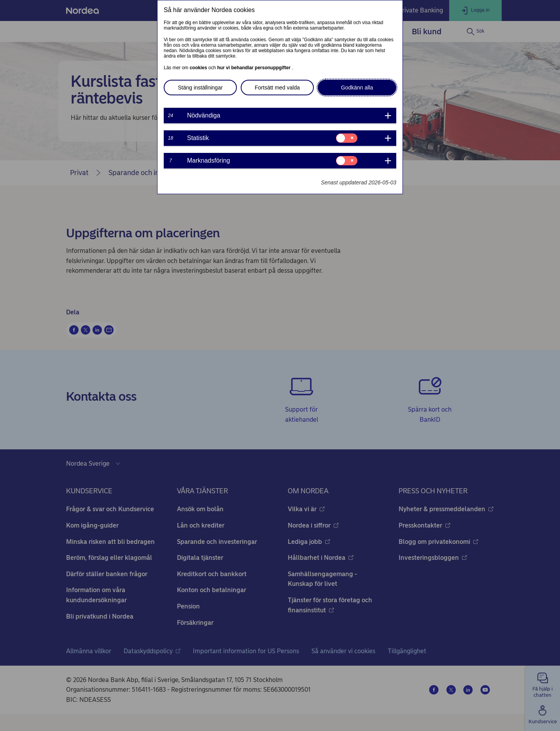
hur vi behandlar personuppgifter (254, 68)
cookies (199, 68)
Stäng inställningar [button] (200, 88)
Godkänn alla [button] (357, 88)
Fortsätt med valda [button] (277, 88)
